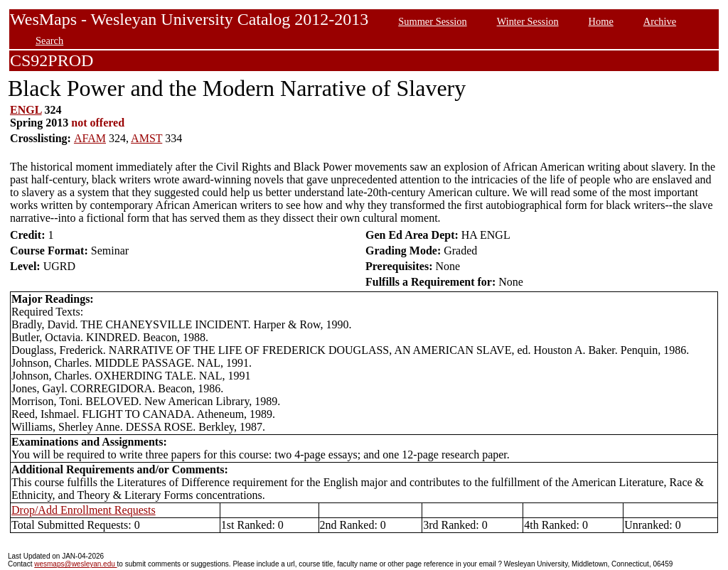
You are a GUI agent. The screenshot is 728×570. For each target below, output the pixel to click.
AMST (146, 138)
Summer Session (432, 21)
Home (601, 21)
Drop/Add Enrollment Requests (84, 510)
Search (49, 41)
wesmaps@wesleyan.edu (75, 564)
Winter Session (528, 21)
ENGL (26, 110)
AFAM (90, 138)
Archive (660, 21)
